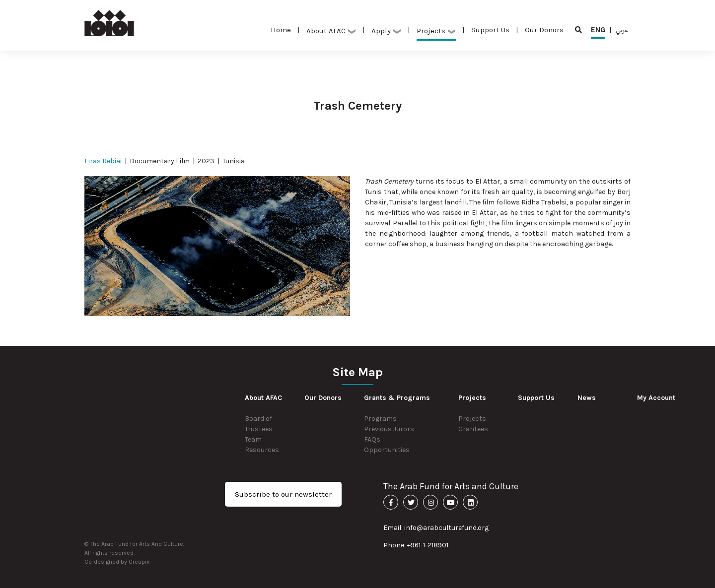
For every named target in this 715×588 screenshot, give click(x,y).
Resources (262, 450)
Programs (380, 419)
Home (281, 30)
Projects (436, 31)
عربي (622, 30)
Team (253, 439)
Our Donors (544, 30)
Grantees (473, 429)
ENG (598, 32)
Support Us (490, 30)
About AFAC (331, 31)
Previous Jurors (389, 429)
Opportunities (387, 450)
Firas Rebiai (103, 161)
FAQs (372, 439)
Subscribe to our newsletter (283, 494)
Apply (386, 31)
